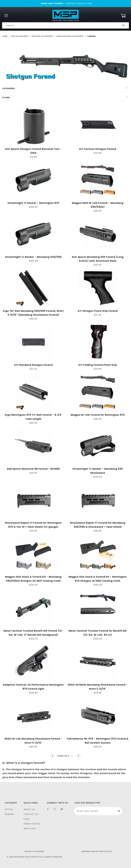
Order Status (32, 824)
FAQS (27, 819)
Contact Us (31, 814)
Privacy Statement (34, 851)
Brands (9, 814)
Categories (9, 88)
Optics (9, 809)
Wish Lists (30, 829)
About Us (29, 809)
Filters (6, 98)
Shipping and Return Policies (97, 851)
